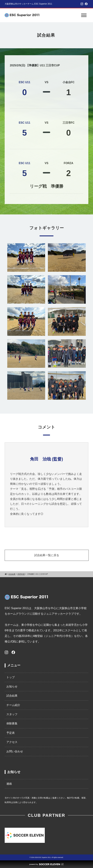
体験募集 (12, 723)
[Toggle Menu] (84, 15)
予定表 (11, 733)
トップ (11, 677)
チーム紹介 (13, 705)
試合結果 (12, 696)
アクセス (12, 742)
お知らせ (12, 686)
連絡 (9, 784)
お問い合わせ (15, 751)
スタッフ (12, 714)
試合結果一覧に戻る (47, 555)
